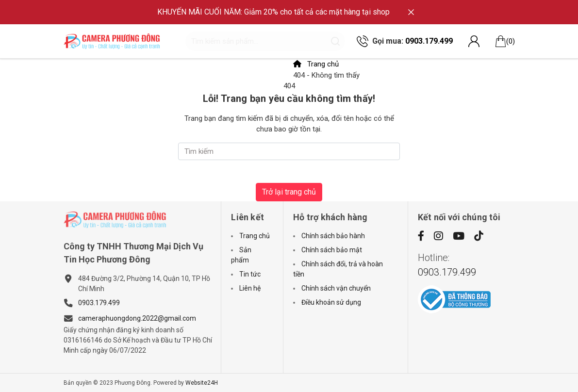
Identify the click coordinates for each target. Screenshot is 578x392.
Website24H (202, 383)
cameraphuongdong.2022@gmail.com (137, 318)
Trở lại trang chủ (289, 192)
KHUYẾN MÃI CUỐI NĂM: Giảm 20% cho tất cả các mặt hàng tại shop (273, 12)
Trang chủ (316, 64)
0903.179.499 (429, 41)
